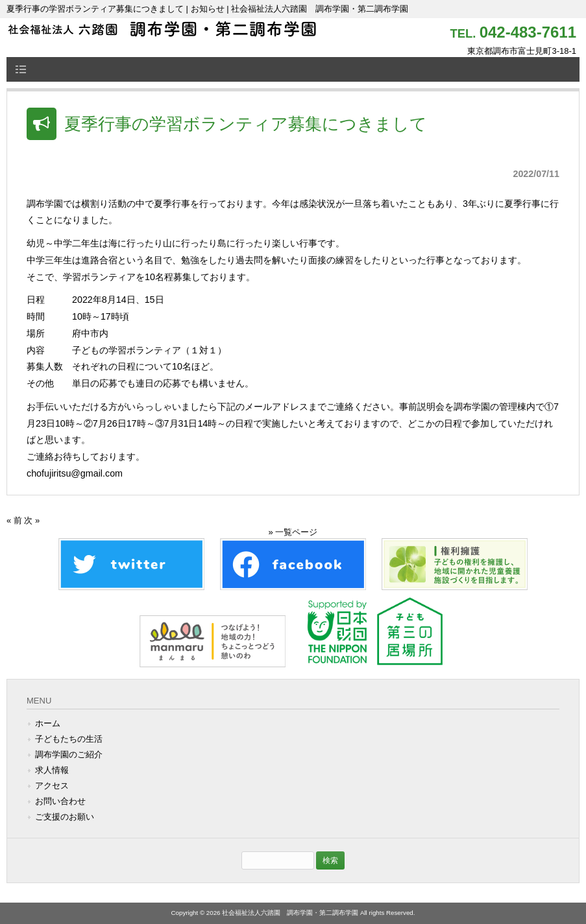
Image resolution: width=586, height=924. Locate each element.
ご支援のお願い (65, 817)
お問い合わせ (60, 801)
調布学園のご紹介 (69, 754)
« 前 (14, 520)
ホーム (48, 723)
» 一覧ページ (293, 532)
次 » (32, 520)
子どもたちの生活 (69, 739)
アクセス (52, 786)
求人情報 (52, 770)
